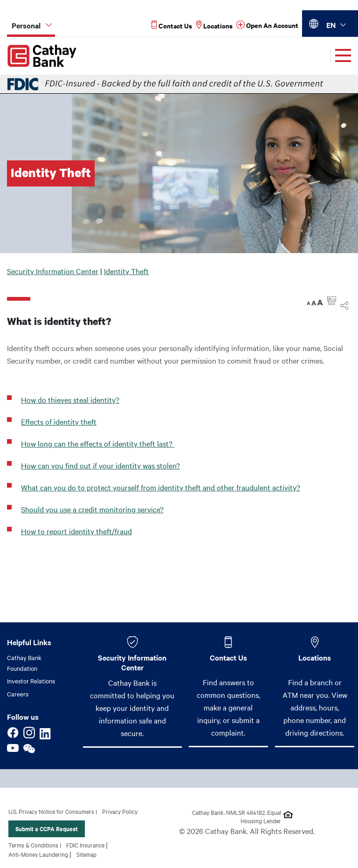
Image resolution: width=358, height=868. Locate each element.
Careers (18, 694)
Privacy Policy (120, 811)
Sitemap (86, 854)
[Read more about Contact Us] (172, 25)
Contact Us (228, 657)
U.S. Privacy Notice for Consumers (51, 811)
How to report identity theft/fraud (76, 531)
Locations (315, 657)
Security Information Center (53, 271)
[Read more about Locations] (214, 25)
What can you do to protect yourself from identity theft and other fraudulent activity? (161, 487)
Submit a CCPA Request (47, 829)
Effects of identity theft (59, 421)
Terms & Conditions (33, 845)
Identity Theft (126, 271)
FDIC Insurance (85, 845)
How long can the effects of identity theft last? (98, 443)
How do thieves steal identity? (70, 400)
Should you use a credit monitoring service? (92, 509)
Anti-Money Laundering (38, 854)
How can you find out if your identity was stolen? (100, 465)
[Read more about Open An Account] (267, 25)
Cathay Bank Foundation (24, 663)
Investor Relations (31, 681)
